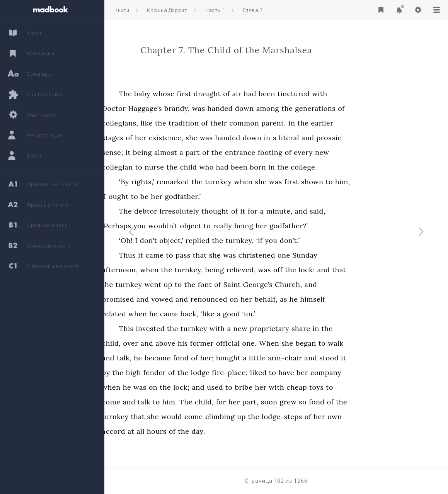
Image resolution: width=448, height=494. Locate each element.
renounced (261, 299)
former (254, 343)
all (192, 431)
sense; (164, 152)
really (274, 226)
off (330, 270)
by (158, 373)
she (243, 138)
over (182, 343)
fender (206, 373)
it (180, 152)
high (185, 373)
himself (364, 299)
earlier (374, 123)
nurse (206, 167)
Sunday (357, 255)
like (198, 123)
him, (394, 182)
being (194, 152)
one (336, 255)
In (343, 123)
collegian (169, 167)
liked (310, 373)
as (335, 299)
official (280, 343)
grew (340, 402)
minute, (331, 211)
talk (196, 402)
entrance (292, 152)
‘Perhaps (169, 226)
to (191, 167)
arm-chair (336, 358)
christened (309, 255)
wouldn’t (215, 226)
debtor (198, 211)
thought (267, 211)
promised (170, 299)
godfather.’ (234, 196)
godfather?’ (340, 226)
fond (233, 358)
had (302, 94)
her (192, 138)
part (244, 152)
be (196, 196)
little (309, 358)
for (305, 211)
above (217, 343)
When (321, 343)
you (191, 226)
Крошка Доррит (167, 10)
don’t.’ (342, 240)
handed (272, 108)
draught (259, 94)
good (283, 314)
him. (222, 402)
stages (165, 138)
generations (367, 108)
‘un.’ (301, 314)
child (240, 167)
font (257, 284)
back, (241, 314)
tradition (235, 123)
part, (302, 402)
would (223, 417)
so (354, 402)
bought (280, 358)
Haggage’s (197, 108)
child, (163, 343)
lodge (252, 373)
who (258, 167)
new (374, 152)
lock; (358, 270)
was (250, 108)
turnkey (270, 182)
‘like (259, 314)
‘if (311, 240)
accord (165, 431)
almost (217, 152)
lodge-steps (334, 417)
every (355, 152)
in (319, 138)
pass (235, 255)
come (163, 402)
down (296, 108)
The (177, 94)
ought (170, 196)
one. (301, 343)
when (295, 182)
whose (215, 94)
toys (368, 387)
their (270, 123)
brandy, (229, 108)
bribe (295, 387)
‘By (176, 182)
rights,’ (195, 182)
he (346, 299)
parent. (325, 123)
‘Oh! (178, 240)
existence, (218, 138)
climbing (272, 417)
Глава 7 (253, 10)
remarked (225, 182)
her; (259, 358)
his (235, 343)
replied (249, 240)
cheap (348, 387)
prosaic (381, 138)
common (296, 123)
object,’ (223, 240)
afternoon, (172, 270)
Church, (340, 284)
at (183, 431)
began (358, 343)
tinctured (345, 94)
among (320, 108)
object (243, 226)
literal (341, 138)
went (205, 284)
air (289, 94)
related (166, 314)
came (206, 255)
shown (364, 182)
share (353, 328)
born (310, 167)
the (339, 108)
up (220, 284)
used (267, 387)
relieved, (293, 270)
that (252, 255)
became (210, 358)
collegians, (172, 123)
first (236, 94)
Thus (179, 255)
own (386, 417)
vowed (214, 299)
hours (209, 431)
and (360, 138)
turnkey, (292, 240)
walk (387, 343)
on (286, 299)
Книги (122, 10)
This (178, 328)
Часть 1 (215, 10)
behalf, (318, 299)
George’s (310, 284)
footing (322, 152)
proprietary (321, 328)
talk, (176, 358)
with (371, 94)
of (278, 94)
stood (381, 358)
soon (321, 402)
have (338, 373)
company (378, 373)
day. (250, 431)
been (319, 94)
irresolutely (231, 211)
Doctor (166, 108)
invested (202, 328)
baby (194, 94)
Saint (284, 284)
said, (369, 211)
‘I (156, 196)
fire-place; (282, 373)
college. (356, 167)
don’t (200, 240)
